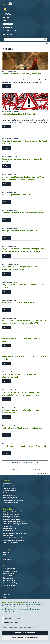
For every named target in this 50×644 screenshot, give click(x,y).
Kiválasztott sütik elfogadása (25, 638)
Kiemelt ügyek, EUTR (10, 528)
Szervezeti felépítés (9, 486)
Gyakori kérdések (9, 592)
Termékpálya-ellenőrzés (10, 543)
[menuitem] (25, 14)
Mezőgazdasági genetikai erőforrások (15, 533)
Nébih (13, 4)
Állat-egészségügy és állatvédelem (14, 512)
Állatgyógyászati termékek (11, 517)
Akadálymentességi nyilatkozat (13, 500)
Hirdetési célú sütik (10, 622)
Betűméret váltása (47, 44)
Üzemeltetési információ (11, 502)
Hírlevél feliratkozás (9, 585)
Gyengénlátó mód (6, 9)
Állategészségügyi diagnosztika (13, 514)
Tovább (6, 86)
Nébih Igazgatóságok (10, 569)
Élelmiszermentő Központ (11, 583)
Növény (5, 557)
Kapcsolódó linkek (9, 495)
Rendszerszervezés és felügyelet (13, 540)
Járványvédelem (8, 526)
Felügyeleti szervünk (9, 491)
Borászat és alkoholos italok (12, 519)
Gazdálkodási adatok (9, 488)
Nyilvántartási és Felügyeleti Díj (13, 538)
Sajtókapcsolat (8, 576)
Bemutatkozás (7, 484)
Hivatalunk (7, 481)
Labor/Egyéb (7, 559)
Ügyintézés (7, 549)
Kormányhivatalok (9, 573)
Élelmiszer (6, 552)
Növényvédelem (8, 535)
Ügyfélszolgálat (8, 578)
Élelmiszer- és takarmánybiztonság (14, 521)
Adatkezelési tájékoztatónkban (13, 602)
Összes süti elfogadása (25, 633)
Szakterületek (8, 509)
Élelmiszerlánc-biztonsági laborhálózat (15, 524)
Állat (4, 554)
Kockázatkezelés (8, 531)
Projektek (6, 493)
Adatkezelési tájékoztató (11, 498)
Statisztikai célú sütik (11, 618)
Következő (37, 469)
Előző (13, 469)
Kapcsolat (7, 566)
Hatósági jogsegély (9, 581)
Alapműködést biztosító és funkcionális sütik (20, 627)
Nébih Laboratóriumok (10, 571)
